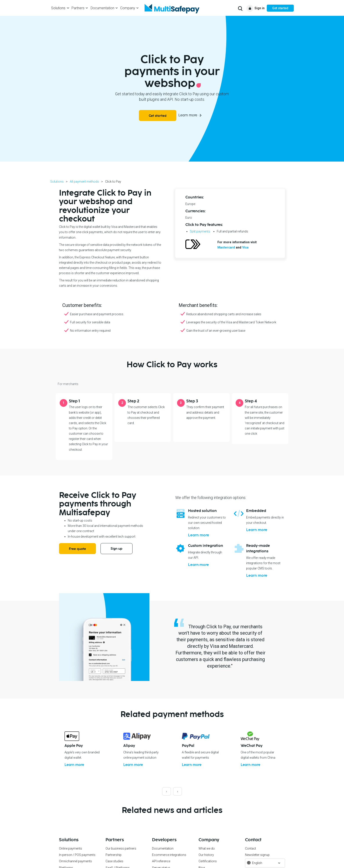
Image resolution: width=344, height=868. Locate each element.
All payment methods (84, 182)
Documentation (102, 8)
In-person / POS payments (77, 860)
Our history (206, 860)
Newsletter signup (257, 860)
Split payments (200, 231)
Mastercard (226, 247)
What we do (207, 854)
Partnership (114, 860)
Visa (245, 247)
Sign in (260, 8)
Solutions (58, 8)
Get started (280, 8)
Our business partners (121, 854)
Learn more (188, 115)
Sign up (116, 549)
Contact (251, 854)
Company (128, 8)
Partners (78, 8)
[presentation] (167, 796)
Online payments (71, 854)
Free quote (77, 549)
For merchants (68, 384)
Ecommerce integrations (169, 860)
